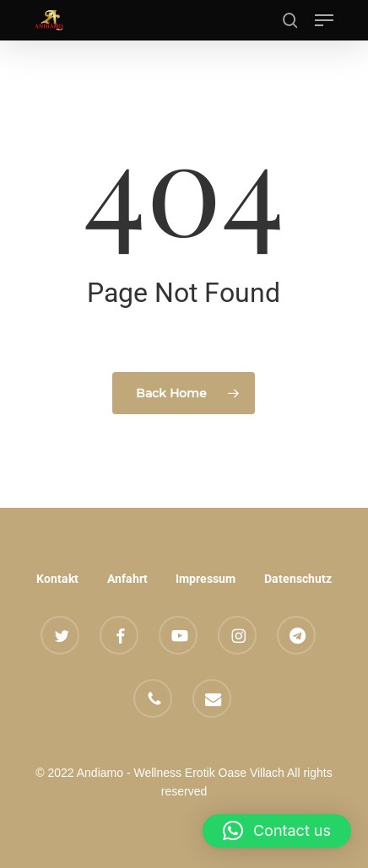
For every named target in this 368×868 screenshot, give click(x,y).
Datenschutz (298, 579)
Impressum (206, 579)
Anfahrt (127, 579)
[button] (324, 20)
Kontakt (57, 579)
